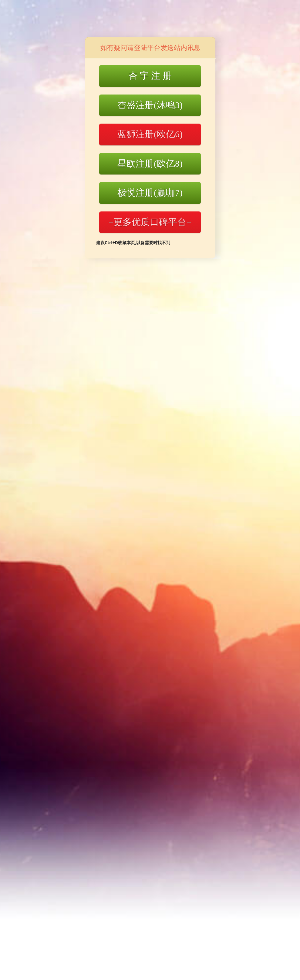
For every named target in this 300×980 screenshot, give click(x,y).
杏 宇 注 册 (150, 76)
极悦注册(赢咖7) (150, 193)
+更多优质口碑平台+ (150, 222)
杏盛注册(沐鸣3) (150, 105)
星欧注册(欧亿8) (150, 163)
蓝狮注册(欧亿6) (150, 134)
